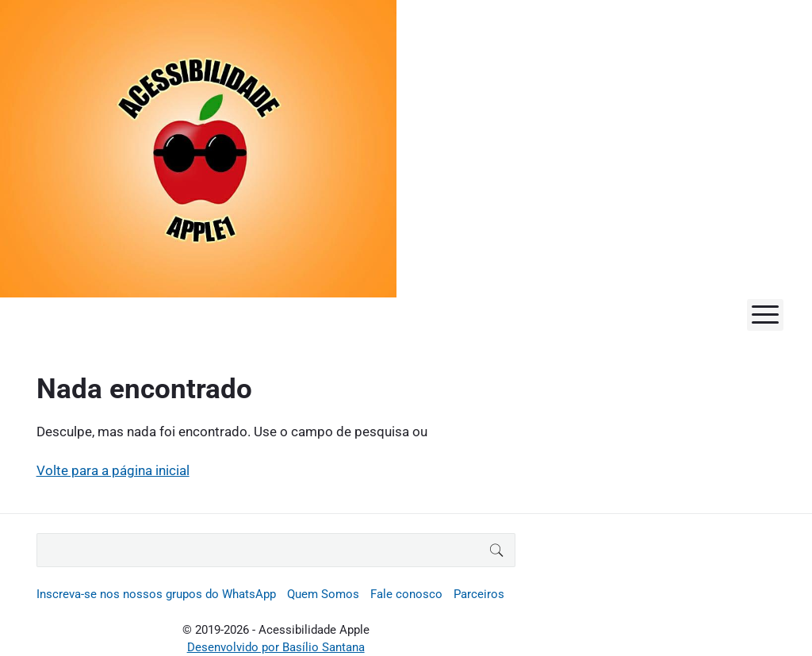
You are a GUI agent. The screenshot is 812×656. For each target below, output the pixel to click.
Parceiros (479, 594)
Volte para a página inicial (113, 470)
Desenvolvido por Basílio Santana (276, 647)
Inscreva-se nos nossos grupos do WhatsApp (156, 594)
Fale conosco (406, 594)
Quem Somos (323, 594)
